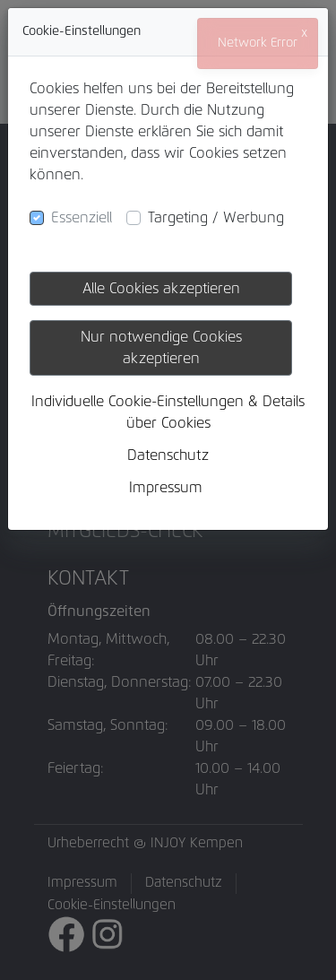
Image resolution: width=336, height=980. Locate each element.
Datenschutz (168, 455)
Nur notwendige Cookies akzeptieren (161, 348)
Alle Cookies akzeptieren (161, 289)
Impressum (166, 488)
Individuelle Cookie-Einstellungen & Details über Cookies (168, 412)
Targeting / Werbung (216, 218)
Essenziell (82, 218)
